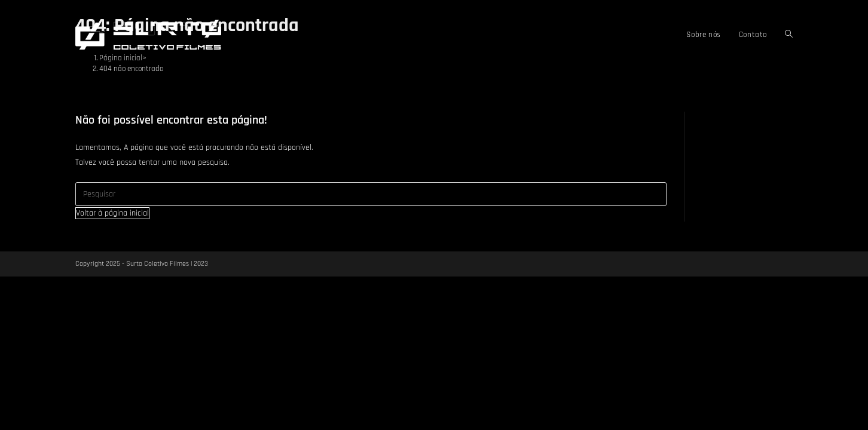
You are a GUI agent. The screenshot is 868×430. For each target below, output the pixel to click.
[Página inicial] (121, 58)
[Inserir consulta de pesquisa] (371, 194)
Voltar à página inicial (112, 213)
